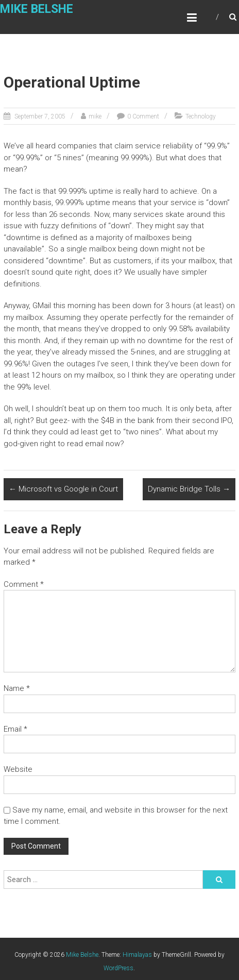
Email (15, 729)
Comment (24, 584)
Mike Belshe (37, 9)
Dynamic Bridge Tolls (189, 489)
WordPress (118, 968)
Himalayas (137, 955)
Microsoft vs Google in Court (63, 489)
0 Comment (143, 116)
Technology (201, 116)
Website (18, 769)
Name (17, 688)
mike (95, 116)
